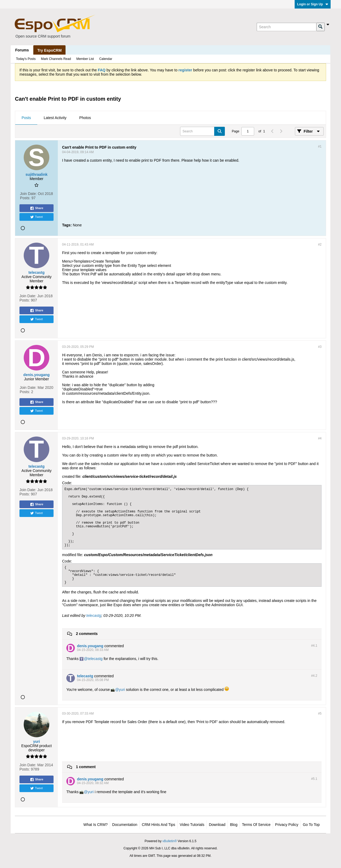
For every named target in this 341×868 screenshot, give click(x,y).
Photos (85, 118)
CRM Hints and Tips (158, 825)
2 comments (87, 634)
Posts (26, 118)
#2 (320, 244)
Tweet (36, 217)
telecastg (94, 616)
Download (217, 825)
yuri (122, 690)
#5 (320, 714)
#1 (320, 146)
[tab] (26, 118)
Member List (85, 59)
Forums (22, 50)
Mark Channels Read (56, 59)
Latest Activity (55, 118)
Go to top (311, 825)
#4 (320, 438)
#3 (320, 347)
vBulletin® (170, 841)
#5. (314, 779)
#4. (314, 646)
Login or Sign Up (313, 4)
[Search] (286, 27)
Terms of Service (256, 825)
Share (37, 208)
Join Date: (28, 194)
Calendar (106, 59)
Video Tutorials (192, 825)
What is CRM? (96, 825)
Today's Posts (26, 59)
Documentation (125, 825)
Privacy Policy (287, 825)
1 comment (86, 767)
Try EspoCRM (49, 50)
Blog (234, 825)
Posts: (25, 198)
